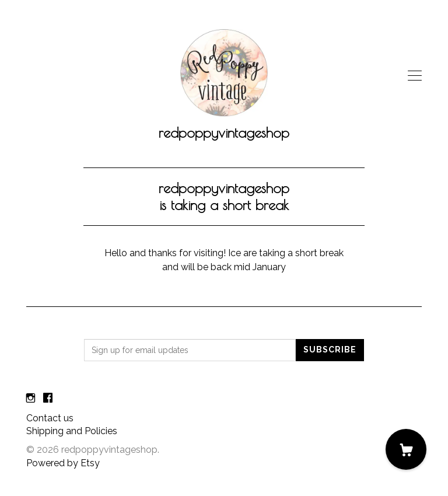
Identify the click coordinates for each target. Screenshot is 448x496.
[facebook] (48, 399)
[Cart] (406, 449)
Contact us (50, 418)
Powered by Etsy (63, 463)
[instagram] (31, 399)
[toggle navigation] (415, 76)
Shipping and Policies (72, 431)
